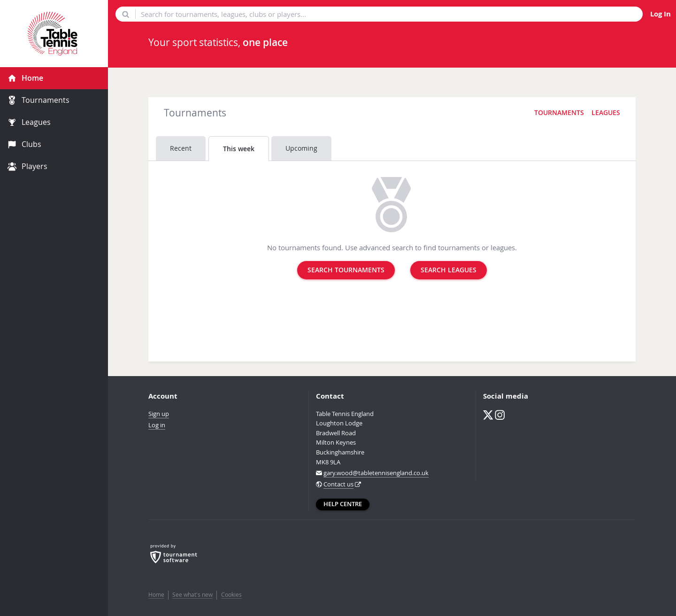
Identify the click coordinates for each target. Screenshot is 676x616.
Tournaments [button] (559, 113)
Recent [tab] (181, 148)
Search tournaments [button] (346, 270)
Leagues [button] (606, 113)
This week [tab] (239, 149)
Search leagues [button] (449, 270)
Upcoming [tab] (301, 148)
